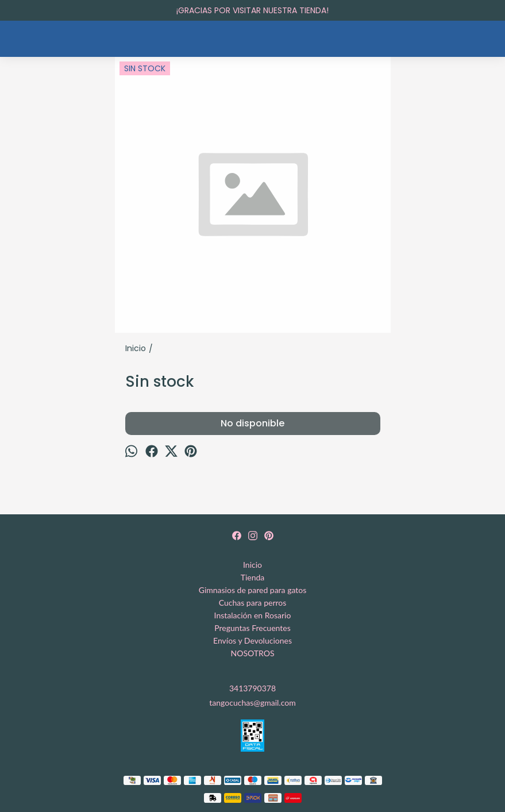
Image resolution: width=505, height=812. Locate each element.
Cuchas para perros (253, 603)
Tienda (253, 577)
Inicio (253, 565)
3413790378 (253, 688)
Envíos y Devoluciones (253, 640)
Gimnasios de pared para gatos (253, 590)
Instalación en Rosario (253, 615)
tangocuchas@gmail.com (252, 703)
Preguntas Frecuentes (252, 628)
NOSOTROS (253, 653)
